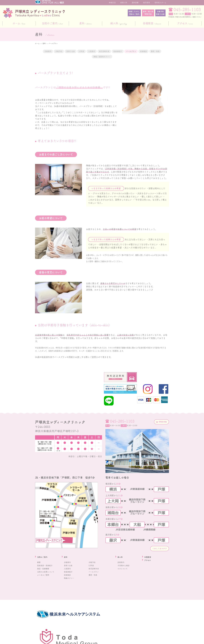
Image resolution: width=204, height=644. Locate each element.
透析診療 (135, 3)
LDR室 (90, 51)
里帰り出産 (75, 51)
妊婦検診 (68, 598)
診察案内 (122, 585)
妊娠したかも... (112, 13)
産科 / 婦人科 (135, 13)
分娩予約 (156, 13)
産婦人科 (124, 3)
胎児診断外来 (121, 51)
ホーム (19, 24)
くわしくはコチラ (156, 570)
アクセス (185, 24)
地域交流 (112, 3)
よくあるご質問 (45, 598)
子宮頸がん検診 (125, 588)
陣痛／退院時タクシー (118, 57)
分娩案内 (44, 51)
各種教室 (152, 24)
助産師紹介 (139, 51)
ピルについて (124, 591)
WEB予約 (160, 444)
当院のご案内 (52, 24)
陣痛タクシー (70, 601)
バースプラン (158, 51)
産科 (85, 24)
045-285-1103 (187, 10)
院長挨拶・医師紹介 (47, 588)
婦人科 (119, 24)
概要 (39, 585)
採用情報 (38, 641)
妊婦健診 (79, 57)
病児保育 (147, 3)
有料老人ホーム (160, 3)
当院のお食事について (48, 595)
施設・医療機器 (45, 591)
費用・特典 (95, 57)
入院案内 (104, 51)
